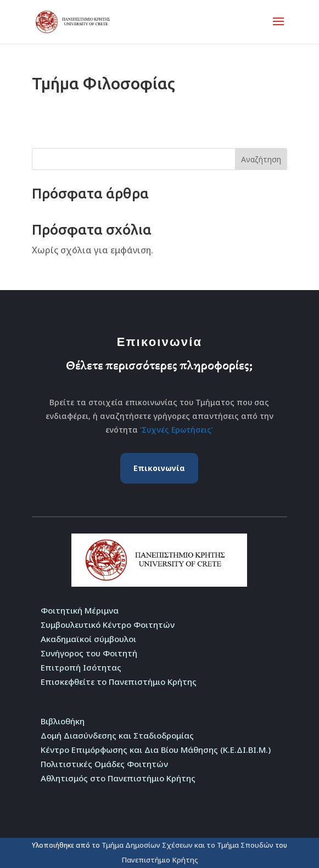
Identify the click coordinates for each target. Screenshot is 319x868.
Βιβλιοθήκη (63, 721)
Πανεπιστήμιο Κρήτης (160, 860)
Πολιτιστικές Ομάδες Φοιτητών (104, 764)
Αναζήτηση (261, 159)
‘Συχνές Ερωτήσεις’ (177, 430)
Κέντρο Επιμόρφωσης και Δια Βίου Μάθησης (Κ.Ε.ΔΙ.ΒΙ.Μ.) (156, 750)
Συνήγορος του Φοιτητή (89, 653)
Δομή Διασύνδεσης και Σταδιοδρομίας (117, 735)
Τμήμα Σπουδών (245, 845)
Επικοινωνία (159, 468)
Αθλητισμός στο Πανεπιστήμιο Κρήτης (118, 778)
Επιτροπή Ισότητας (81, 667)
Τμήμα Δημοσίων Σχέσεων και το (159, 845)
